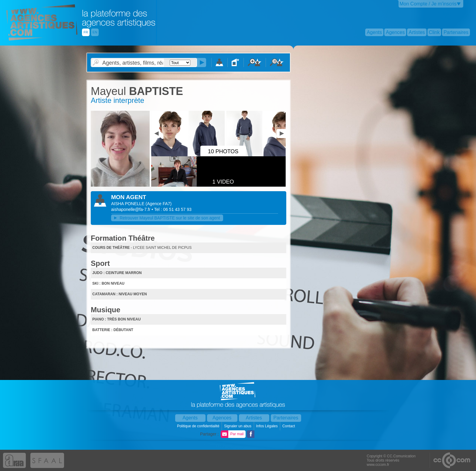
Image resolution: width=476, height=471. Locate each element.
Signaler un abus (238, 426)
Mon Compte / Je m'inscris (428, 4)
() (159, 204)
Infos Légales (267, 426)
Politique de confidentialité (199, 426)
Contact (289, 426)
